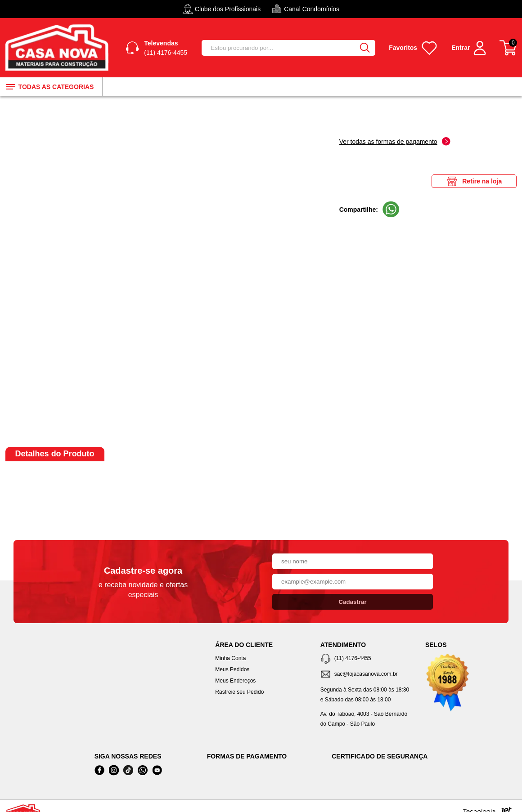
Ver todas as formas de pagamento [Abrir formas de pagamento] (395, 141)
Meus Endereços (235, 681)
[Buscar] (364, 48)
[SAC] (366, 675)
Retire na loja (474, 181)
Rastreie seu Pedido (239, 692)
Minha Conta (230, 658)
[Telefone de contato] (366, 659)
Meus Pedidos (232, 669)
